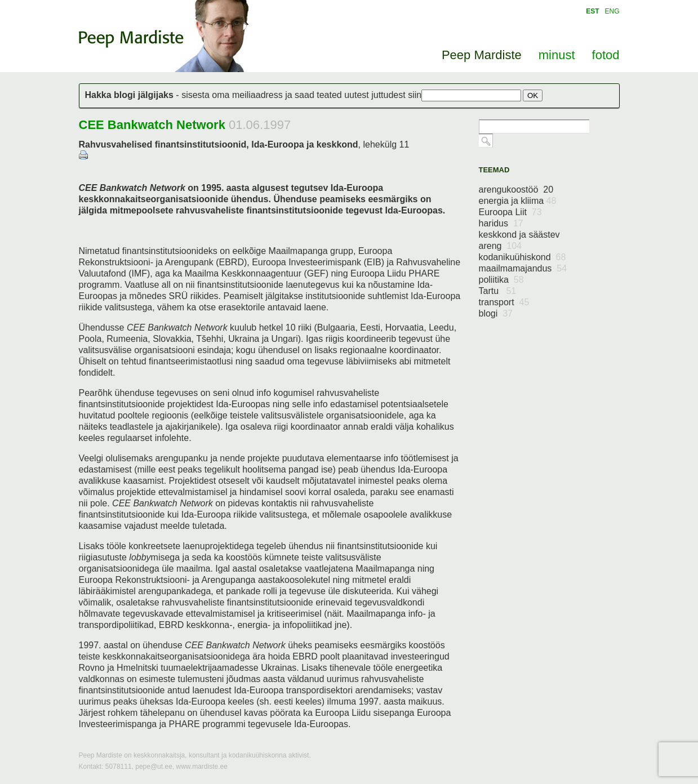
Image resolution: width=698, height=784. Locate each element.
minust (557, 55)
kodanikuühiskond (523, 257)
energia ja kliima (518, 201)
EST (592, 11)
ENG (612, 11)
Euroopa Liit (510, 212)
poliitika (501, 280)
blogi (496, 313)
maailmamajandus (523, 268)
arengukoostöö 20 (516, 190)
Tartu (498, 291)
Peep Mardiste (131, 39)
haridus (501, 223)
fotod (606, 55)
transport (504, 302)
